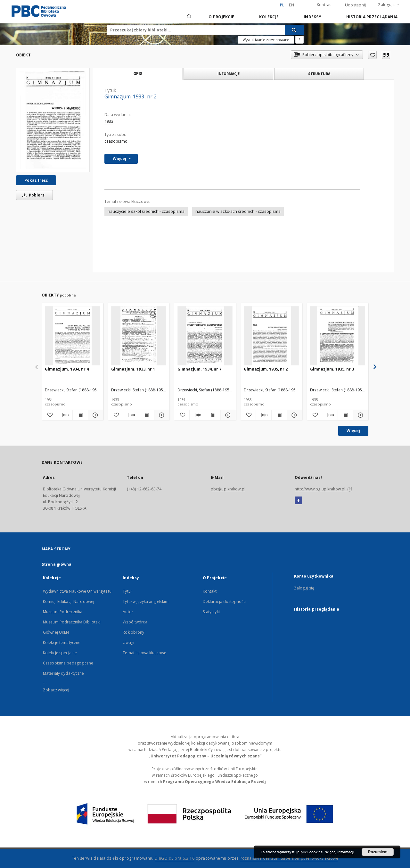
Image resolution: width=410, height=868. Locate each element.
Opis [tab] (138, 74)
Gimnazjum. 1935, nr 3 (332, 369)
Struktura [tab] (319, 74)
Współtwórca (135, 622)
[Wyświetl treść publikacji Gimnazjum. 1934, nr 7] (213, 415)
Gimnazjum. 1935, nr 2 (266, 369)
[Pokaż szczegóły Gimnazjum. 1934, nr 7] (227, 415)
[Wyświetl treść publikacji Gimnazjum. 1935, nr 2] (279, 415)
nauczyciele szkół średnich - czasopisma (146, 211)
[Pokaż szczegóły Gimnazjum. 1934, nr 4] (95, 415)
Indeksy (312, 17)
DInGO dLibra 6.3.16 (175, 858)
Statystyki (211, 612)
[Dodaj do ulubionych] (372, 55)
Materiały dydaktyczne (64, 673)
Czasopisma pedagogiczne (68, 663)
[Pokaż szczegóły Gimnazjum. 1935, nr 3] (360, 415)
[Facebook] (298, 501)
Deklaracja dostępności (225, 601)
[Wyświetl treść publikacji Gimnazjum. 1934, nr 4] (80, 415)
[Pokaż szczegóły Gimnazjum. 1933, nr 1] (161, 415)
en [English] (291, 5)
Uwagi (128, 643)
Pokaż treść (36, 180)
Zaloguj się (388, 5)
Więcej (353, 431)
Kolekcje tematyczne (62, 643)
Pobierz (32, 195)
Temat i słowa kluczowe (144, 653)
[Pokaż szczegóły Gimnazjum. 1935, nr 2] (294, 415)
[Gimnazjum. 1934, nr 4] (72, 336)
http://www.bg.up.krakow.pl (324, 489)
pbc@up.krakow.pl (228, 489)
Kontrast (325, 5)
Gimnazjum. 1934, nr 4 (67, 369)
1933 (109, 121)
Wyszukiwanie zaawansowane (266, 40)
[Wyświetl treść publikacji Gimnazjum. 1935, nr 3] (345, 415)
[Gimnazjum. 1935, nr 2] (271, 336)
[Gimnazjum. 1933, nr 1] (139, 336)
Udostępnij (356, 5)
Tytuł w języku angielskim (146, 601)
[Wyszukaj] (294, 30)
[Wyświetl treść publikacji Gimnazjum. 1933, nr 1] (147, 415)
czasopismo (116, 141)
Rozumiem (378, 852)
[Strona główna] (189, 17)
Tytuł (127, 591)
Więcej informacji (340, 852)
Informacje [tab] (229, 74)
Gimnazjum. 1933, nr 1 (133, 369)
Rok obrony (133, 632)
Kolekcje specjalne (60, 653)
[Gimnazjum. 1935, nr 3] (338, 336)
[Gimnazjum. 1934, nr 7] (205, 336)
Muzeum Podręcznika (63, 612)
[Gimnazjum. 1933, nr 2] (53, 120)
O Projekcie (221, 17)
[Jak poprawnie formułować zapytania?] (299, 40)
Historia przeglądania (372, 17)
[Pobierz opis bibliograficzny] (65, 415)
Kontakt (210, 591)
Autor (128, 612)
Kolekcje (269, 17)
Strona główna (57, 564)
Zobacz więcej (56, 690)
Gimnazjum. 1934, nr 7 (199, 369)
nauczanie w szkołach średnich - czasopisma (238, 211)
